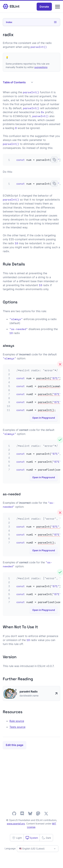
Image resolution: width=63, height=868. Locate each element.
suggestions (41, 67)
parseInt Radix (29, 691)
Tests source (17, 727)
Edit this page (15, 745)
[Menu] (58, 7)
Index (31, 22)
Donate (44, 7)
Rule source (17, 721)
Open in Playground (44, 418)
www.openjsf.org (16, 824)
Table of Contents (18, 82)
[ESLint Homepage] (11, 7)
